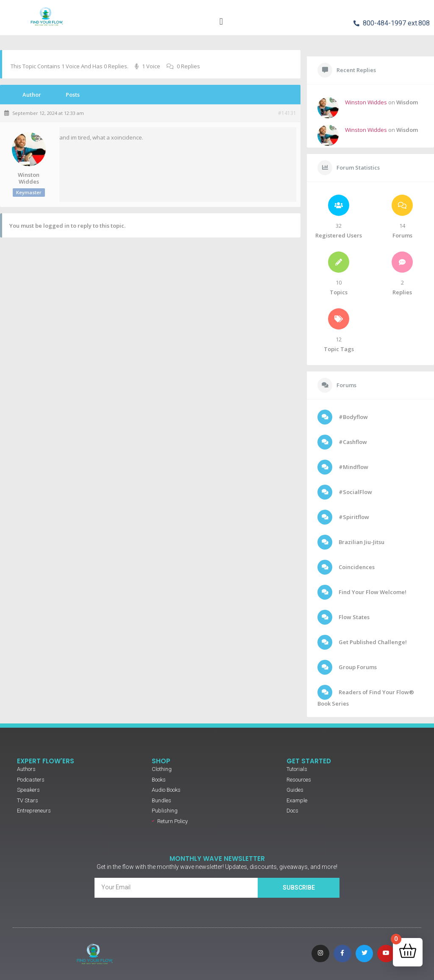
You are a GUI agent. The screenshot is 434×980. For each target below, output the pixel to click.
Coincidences (356, 567)
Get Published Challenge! (372, 642)
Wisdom (407, 102)
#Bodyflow (353, 417)
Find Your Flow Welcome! (372, 592)
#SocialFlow (355, 492)
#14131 (287, 113)
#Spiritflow (353, 517)
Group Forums (357, 667)
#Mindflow (353, 467)
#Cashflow (352, 442)
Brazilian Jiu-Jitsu (361, 542)
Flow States (353, 617)
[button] (221, 21)
